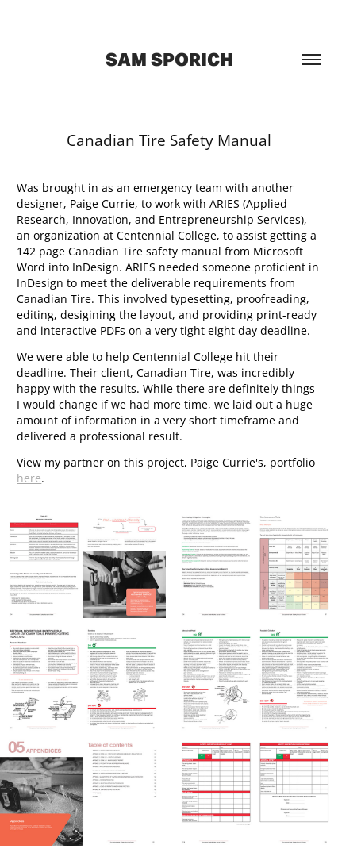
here (29, 478)
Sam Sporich (169, 60)
